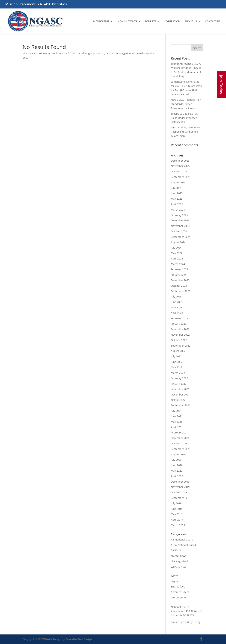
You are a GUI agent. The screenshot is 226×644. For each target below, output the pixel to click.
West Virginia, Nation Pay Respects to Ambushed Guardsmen (186, 132)
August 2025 (178, 182)
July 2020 (176, 460)
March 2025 (178, 210)
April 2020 (177, 476)
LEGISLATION (172, 22)
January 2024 (179, 275)
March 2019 (178, 525)
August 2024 (178, 242)
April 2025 (177, 204)
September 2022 (181, 346)
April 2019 (177, 520)
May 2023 (177, 307)
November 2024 (180, 226)
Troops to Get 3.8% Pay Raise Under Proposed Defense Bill (184, 118)
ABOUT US (191, 22)
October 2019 (179, 492)
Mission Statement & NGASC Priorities (36, 4)
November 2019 (180, 487)
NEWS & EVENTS (127, 22)
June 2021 (177, 416)
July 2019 (176, 503)
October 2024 (179, 231)
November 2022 (180, 335)
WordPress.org (180, 597)
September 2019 (181, 498)
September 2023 (181, 291)
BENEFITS (151, 22)
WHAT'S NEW (179, 567)
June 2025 (177, 193)
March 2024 (178, 264)
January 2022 (179, 384)
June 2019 (177, 509)
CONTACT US (213, 22)
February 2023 (179, 318)
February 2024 (179, 269)
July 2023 (176, 296)
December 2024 (180, 220)
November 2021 (180, 395)
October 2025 (179, 171)
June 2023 (177, 302)
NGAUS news (179, 556)
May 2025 (177, 199)
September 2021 (181, 405)
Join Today (221, 85)
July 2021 (176, 411)
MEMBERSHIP (101, 22)
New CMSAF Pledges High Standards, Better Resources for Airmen (186, 104)
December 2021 (180, 389)
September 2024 (181, 237)
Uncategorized (179, 561)
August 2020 (178, 454)
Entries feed (178, 587)
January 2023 (179, 324)
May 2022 (177, 367)
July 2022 (176, 356)
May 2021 (177, 422)
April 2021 (177, 427)
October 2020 (179, 443)
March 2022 (178, 373)
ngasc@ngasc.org (190, 622)
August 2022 (178, 351)
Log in (174, 581)
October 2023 (179, 286)
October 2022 (179, 340)
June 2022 (177, 362)
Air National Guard (182, 540)
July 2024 (176, 248)
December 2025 (180, 161)
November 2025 (180, 166)
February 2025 (179, 215)
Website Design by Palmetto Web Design (67, 639)
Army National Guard (183, 545)
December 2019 (180, 482)
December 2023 (180, 280)
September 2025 (181, 177)
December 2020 (180, 438)
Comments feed (180, 592)
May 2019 (177, 514)
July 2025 (176, 188)
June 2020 (177, 465)
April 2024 (177, 259)
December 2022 (180, 329)
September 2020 (181, 449)
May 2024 (177, 253)
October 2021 (179, 400)
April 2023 (177, 313)
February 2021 (179, 432)
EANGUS (176, 550)
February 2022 (179, 378)
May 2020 (177, 471)
